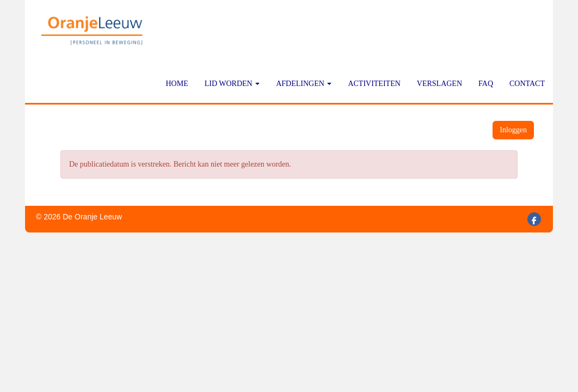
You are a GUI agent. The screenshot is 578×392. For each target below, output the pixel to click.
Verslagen (439, 84)
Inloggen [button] (513, 130)
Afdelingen (304, 84)
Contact (527, 84)
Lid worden (232, 84)
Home (177, 84)
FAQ (486, 84)
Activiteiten (374, 84)
